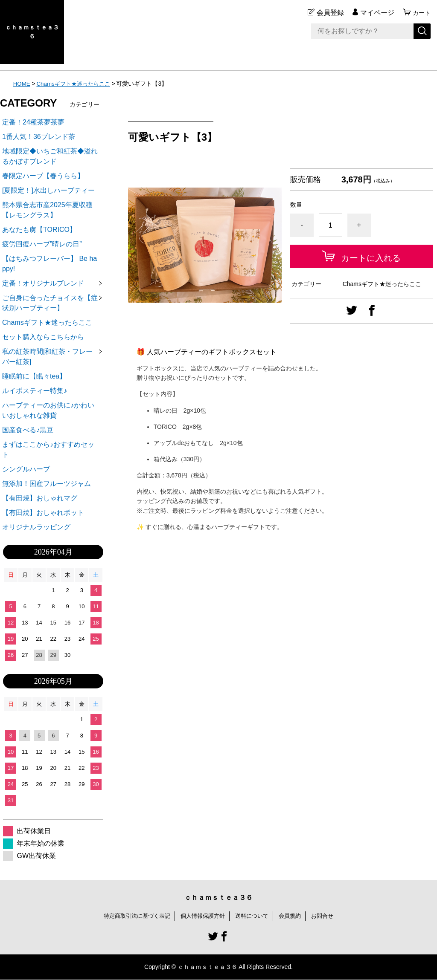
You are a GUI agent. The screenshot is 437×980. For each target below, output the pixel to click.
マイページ (375, 13)
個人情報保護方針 (202, 916)
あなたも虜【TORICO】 (39, 230)
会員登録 (328, 13)
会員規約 (294, 916)
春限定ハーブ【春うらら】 (43, 176)
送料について (254, 916)
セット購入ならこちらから (43, 337)
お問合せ (329, 916)
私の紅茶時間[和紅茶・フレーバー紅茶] (47, 357)
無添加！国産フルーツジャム (47, 484)
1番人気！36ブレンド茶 (39, 137)
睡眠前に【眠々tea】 (34, 376)
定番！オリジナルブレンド (43, 283)
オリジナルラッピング (36, 527)
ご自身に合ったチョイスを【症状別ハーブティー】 (50, 303)
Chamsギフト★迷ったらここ (77, 84)
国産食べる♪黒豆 (28, 430)
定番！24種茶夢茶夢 (33, 122)
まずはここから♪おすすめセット (48, 450)
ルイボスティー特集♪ (35, 391)
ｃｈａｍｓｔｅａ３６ (32, 32)
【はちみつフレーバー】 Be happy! (50, 264)
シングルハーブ (26, 469)
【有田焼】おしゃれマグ (40, 498)
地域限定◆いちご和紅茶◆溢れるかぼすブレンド (50, 156)
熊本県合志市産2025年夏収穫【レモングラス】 (47, 210)
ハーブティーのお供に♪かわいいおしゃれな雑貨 (48, 410)
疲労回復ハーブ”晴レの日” (42, 244)
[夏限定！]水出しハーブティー (48, 190)
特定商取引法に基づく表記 (132, 916)
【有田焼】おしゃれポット (43, 513)
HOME (22, 84)
